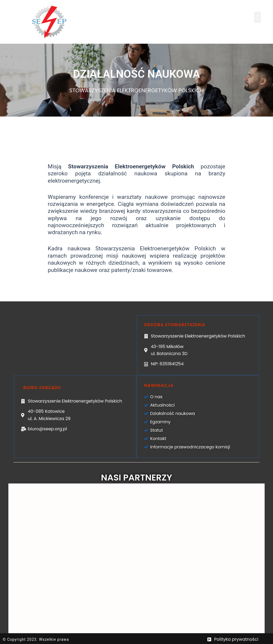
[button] (257, 17)
